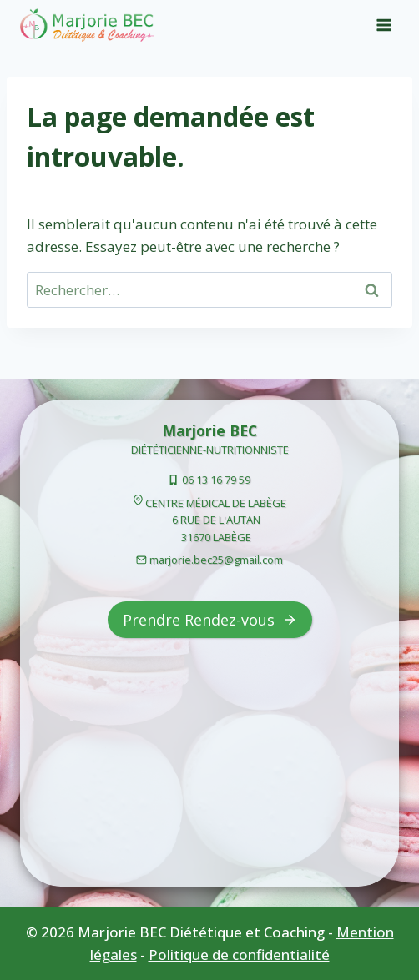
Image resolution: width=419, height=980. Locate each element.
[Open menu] (384, 25)
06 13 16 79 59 (216, 480)
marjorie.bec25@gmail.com (216, 560)
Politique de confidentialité (239, 955)
